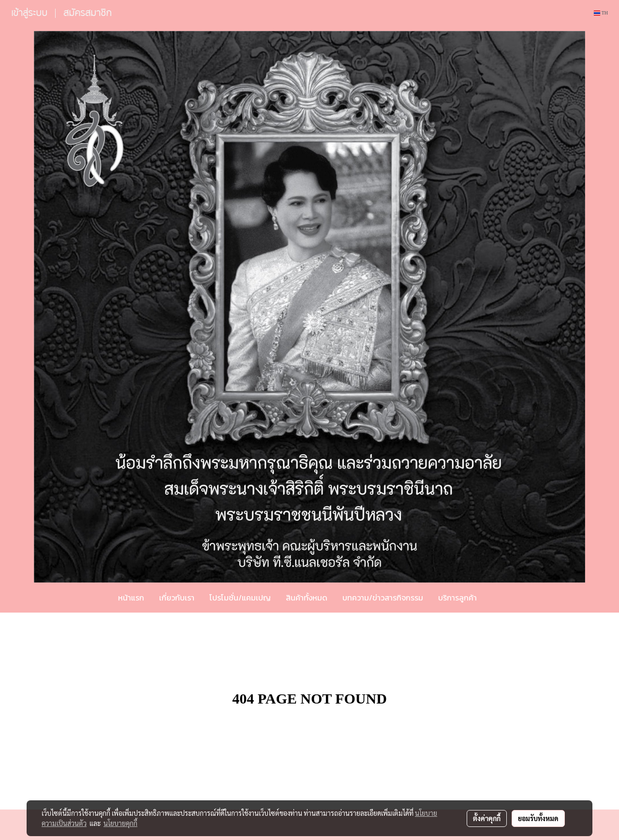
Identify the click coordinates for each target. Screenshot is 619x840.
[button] (499, 598)
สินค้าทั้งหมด (307, 598)
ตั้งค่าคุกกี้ (487, 818)
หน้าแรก (131, 598)
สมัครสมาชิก (88, 13)
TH (601, 13)
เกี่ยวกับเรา (177, 598)
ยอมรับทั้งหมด (538, 818)
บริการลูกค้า (457, 598)
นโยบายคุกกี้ (120, 823)
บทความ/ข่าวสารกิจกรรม (383, 598)
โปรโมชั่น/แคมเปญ (240, 598)
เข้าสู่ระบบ (29, 13)
